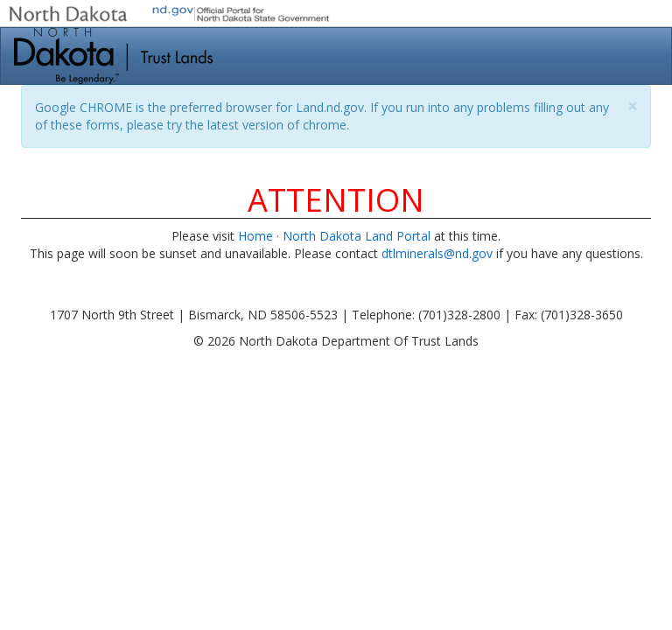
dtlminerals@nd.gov (437, 253)
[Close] (633, 106)
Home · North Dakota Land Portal (334, 236)
